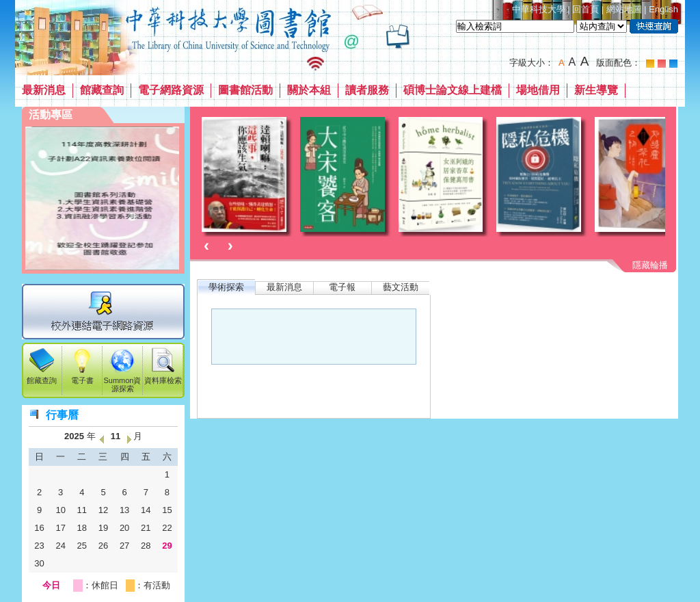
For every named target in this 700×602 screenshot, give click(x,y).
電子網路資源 (171, 90)
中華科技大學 (539, 9)
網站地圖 (624, 9)
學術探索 (226, 287)
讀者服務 (367, 90)
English (663, 9)
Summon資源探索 (123, 380)
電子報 (342, 287)
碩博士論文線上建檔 (453, 90)
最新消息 (44, 90)
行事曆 (62, 415)
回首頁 (585, 9)
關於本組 (309, 90)
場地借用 (538, 90)
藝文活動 (401, 287)
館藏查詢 (102, 90)
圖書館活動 (245, 90)
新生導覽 (596, 90)
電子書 (82, 376)
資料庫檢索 (163, 376)
